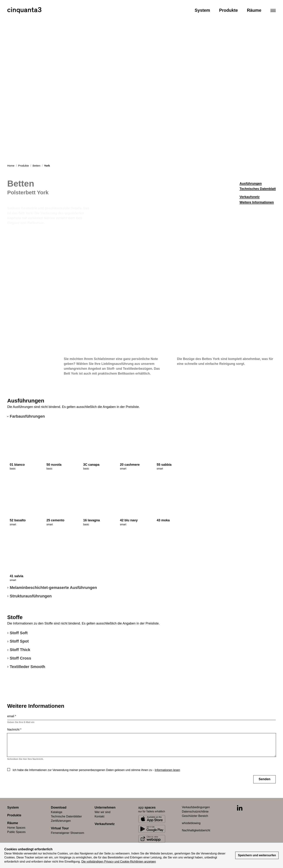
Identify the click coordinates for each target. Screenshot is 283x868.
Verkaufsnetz (250, 197)
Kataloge (57, 812)
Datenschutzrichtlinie (195, 812)
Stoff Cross (20, 658)
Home (11, 166)
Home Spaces (16, 828)
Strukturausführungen (31, 596)
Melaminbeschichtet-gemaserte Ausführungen (53, 588)
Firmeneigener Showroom (68, 833)
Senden (265, 779)
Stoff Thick (20, 650)
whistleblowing (191, 823)
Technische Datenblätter (66, 816)
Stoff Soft (19, 633)
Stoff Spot (19, 641)
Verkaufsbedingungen (196, 807)
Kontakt (99, 816)
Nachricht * (14, 730)
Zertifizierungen (61, 821)
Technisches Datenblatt (258, 189)
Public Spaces (16, 832)
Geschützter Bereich (195, 816)
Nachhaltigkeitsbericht (196, 830)
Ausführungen (251, 184)
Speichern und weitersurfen (257, 855)
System (202, 10)
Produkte (228, 10)
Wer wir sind (103, 812)
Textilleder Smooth (27, 667)
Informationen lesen (167, 770)
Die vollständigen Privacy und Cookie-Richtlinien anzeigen (119, 862)
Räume (254, 10)
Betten (36, 166)
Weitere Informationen (257, 202)
